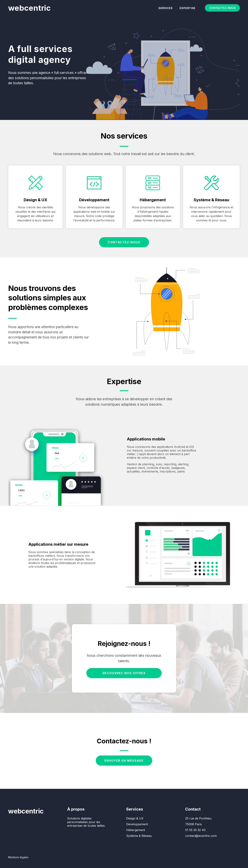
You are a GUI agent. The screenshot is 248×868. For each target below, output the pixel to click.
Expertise (188, 8)
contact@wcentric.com (201, 836)
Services (166, 8)
